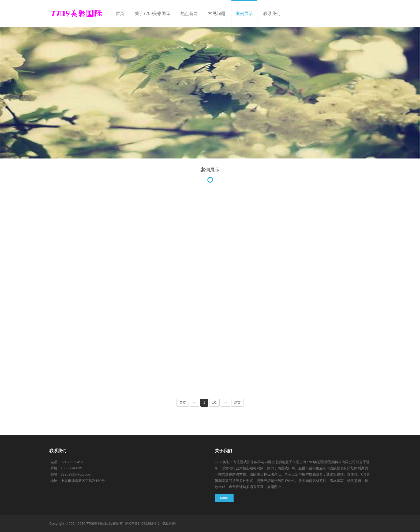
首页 (183, 403)
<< (195, 403)
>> (226, 403)
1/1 (214, 403)
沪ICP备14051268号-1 (142, 524)
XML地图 (169, 524)
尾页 (237, 403)
